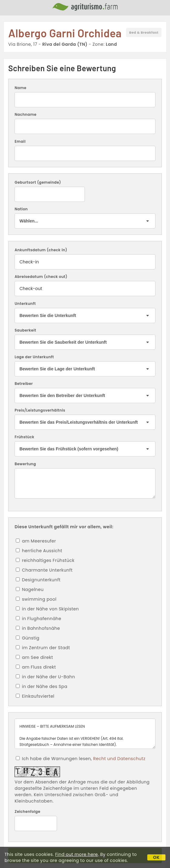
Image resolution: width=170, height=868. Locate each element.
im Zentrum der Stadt (43, 648)
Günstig (28, 638)
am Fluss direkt (36, 667)
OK (156, 857)
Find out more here (77, 854)
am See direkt (34, 657)
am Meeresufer (36, 541)
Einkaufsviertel (35, 696)
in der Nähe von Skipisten (47, 609)
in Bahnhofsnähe (38, 628)
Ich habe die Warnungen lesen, (81, 759)
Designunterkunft (38, 580)
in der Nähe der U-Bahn (45, 677)
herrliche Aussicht (39, 551)
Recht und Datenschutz (119, 759)
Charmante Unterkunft (44, 570)
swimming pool (36, 599)
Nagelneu (30, 589)
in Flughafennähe (38, 619)
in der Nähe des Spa (42, 686)
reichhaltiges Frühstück (45, 560)
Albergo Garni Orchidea (65, 33)
